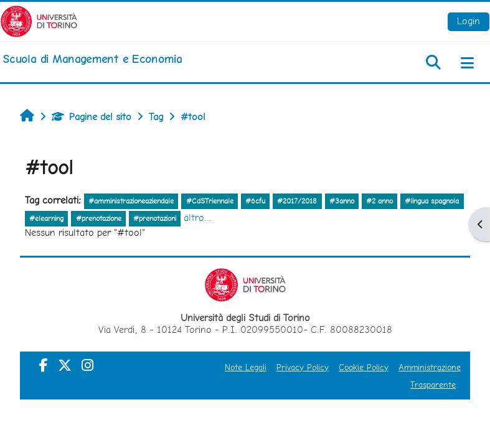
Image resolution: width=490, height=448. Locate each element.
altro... (198, 217)
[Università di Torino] (39, 20)
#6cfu (255, 201)
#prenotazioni (155, 218)
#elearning (46, 218)
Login (469, 21)
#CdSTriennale (210, 201)
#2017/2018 (297, 201)
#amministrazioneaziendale (131, 201)
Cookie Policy (364, 367)
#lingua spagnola (432, 201)
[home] (92, 59)
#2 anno (379, 201)
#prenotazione (99, 218)
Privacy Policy (303, 367)
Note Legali (246, 367)
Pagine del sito (92, 117)
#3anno (342, 201)
